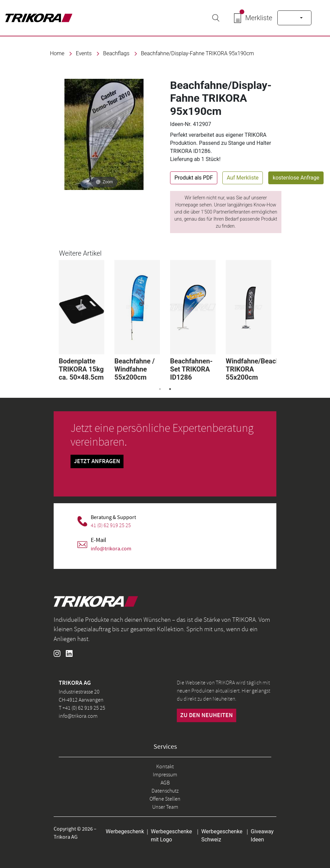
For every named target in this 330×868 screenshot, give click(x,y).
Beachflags (116, 53)
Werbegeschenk (125, 831)
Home (57, 53)
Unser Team (165, 807)
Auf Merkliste (243, 178)
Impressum (165, 775)
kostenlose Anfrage (296, 178)
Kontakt (165, 767)
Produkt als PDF (194, 178)
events (84, 53)
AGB (165, 783)
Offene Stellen (165, 799)
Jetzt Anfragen (97, 461)
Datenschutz (165, 791)
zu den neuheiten (207, 715)
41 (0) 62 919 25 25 (111, 525)
